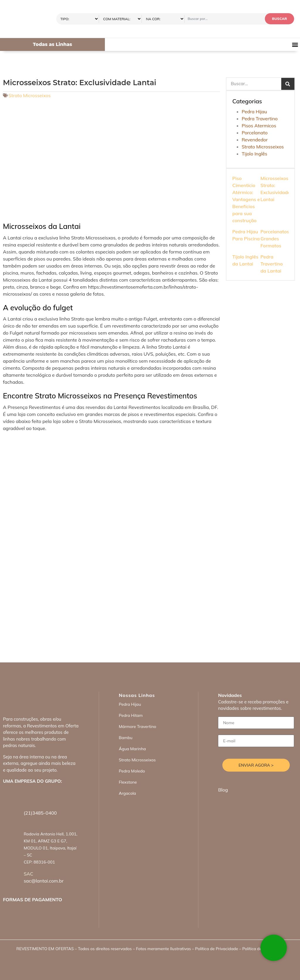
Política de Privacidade (217, 949)
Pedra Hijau (254, 112)
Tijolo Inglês (254, 154)
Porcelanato (255, 133)
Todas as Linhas (52, 44)
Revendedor (255, 140)
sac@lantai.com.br (44, 881)
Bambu (126, 738)
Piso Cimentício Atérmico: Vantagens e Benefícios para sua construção (246, 199)
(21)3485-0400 (40, 813)
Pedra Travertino (260, 119)
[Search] (288, 84)
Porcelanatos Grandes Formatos (275, 239)
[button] (295, 45)
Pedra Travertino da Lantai (272, 264)
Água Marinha (132, 749)
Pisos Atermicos (259, 126)
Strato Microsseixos (30, 95)
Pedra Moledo (132, 771)
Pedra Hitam (131, 715)
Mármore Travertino (137, 727)
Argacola (127, 793)
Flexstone (128, 782)
